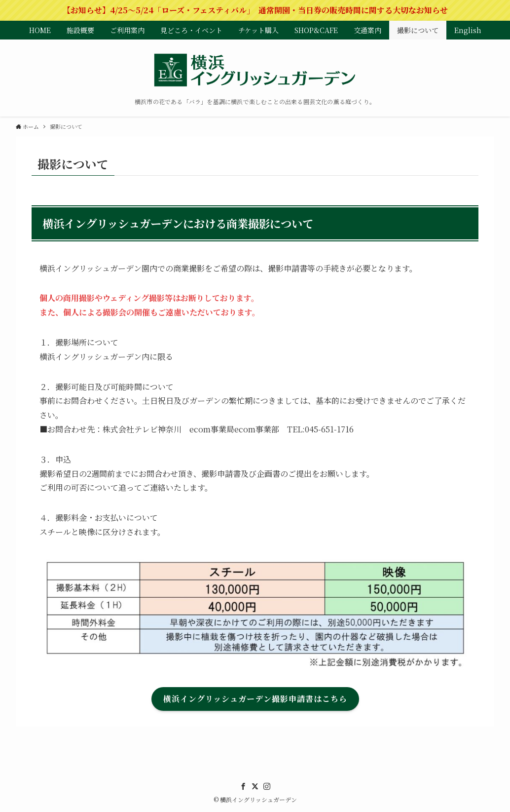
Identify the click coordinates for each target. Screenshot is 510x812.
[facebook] (243, 786)
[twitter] (255, 786)
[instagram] (267, 786)
